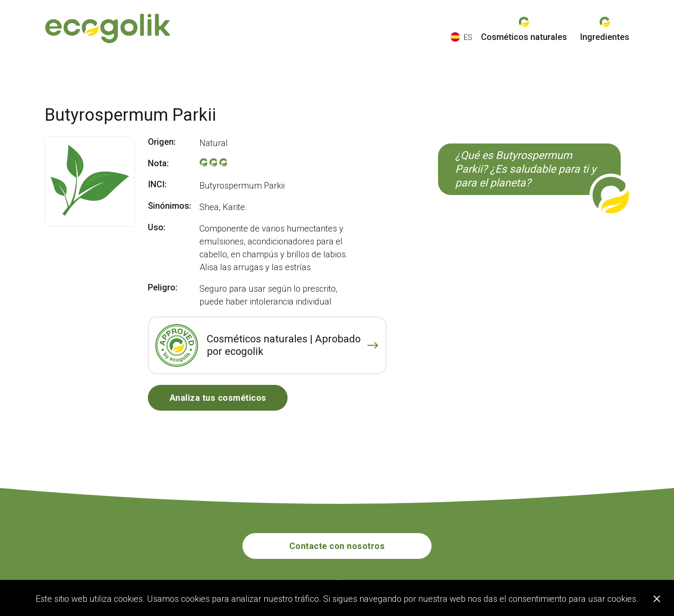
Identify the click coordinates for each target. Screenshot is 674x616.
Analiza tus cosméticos (218, 398)
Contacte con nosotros (337, 546)
